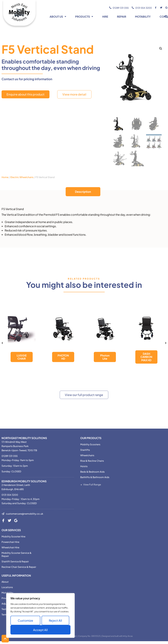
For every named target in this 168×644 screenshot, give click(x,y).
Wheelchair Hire (10, 547)
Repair (122, 17)
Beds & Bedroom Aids (92, 472)
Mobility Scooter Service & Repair (16, 554)
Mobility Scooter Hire (13, 536)
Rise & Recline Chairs (92, 461)
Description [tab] (83, 192)
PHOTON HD (63, 357)
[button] (161, 49)
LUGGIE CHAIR (22, 357)
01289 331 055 (10, 456)
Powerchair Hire (10, 542)
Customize (25, 620)
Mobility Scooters (90, 444)
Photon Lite (105, 357)
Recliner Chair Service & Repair (19, 567)
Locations (7, 587)
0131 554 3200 (10, 495)
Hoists (84, 466)
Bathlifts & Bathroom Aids (95, 477)
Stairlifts (85, 450)
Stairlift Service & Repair (15, 561)
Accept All (40, 630)
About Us (58, 16)
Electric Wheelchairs (22, 177)
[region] (40, 615)
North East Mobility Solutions (24, 438)
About (5, 582)
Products (84, 16)
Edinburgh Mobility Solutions (24, 481)
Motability (143, 17)
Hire (105, 17)
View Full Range (92, 484)
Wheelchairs (87, 455)
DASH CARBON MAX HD (146, 357)
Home (5, 177)
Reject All (55, 620)
